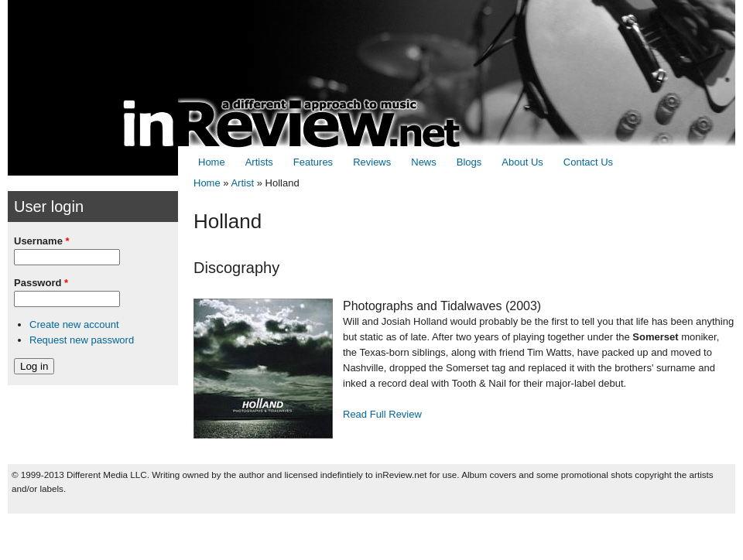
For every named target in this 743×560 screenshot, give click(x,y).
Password (41, 283)
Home (212, 162)
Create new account (74, 324)
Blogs (469, 162)
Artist (242, 183)
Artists (259, 162)
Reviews (372, 162)
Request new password (82, 340)
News (424, 162)
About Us (522, 162)
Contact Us (588, 162)
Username (42, 241)
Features (313, 162)
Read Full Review (382, 414)
